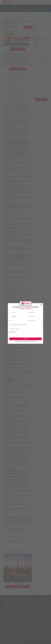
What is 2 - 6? (13, 332)
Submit (26, 339)
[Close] (41, 305)
